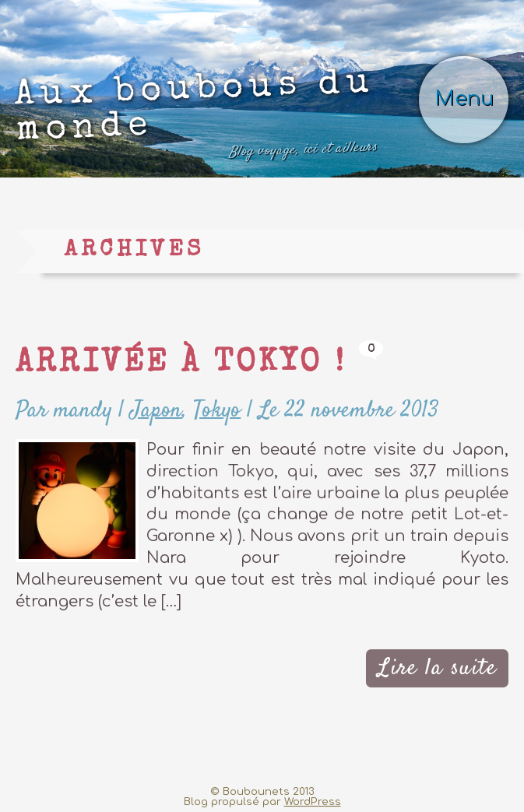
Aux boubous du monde (196, 117)
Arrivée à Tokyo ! (181, 364)
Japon (156, 411)
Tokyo (217, 411)
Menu (464, 98)
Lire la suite (437, 668)
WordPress (313, 801)
